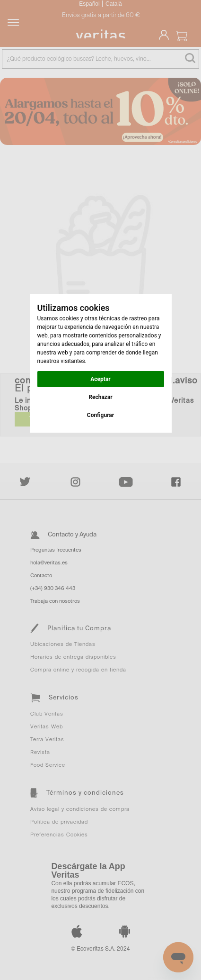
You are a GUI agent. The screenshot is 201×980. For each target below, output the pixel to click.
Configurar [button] (100, 415)
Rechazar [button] (100, 397)
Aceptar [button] (100, 379)
